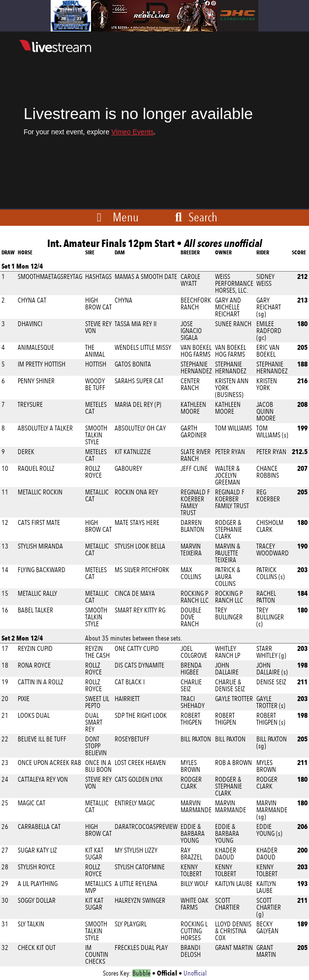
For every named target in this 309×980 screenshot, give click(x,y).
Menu (126, 217)
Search (195, 217)
